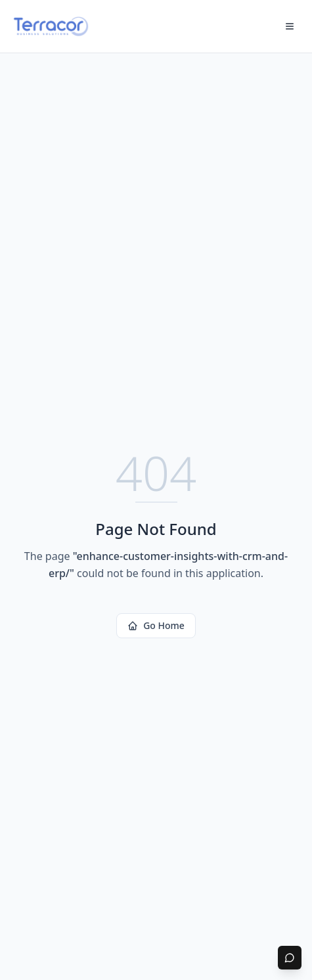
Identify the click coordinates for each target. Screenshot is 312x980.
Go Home (156, 625)
